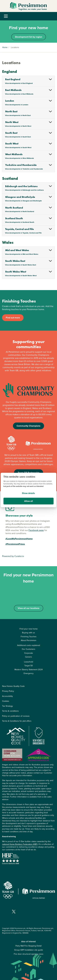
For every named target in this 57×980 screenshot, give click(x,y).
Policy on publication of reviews (16, 716)
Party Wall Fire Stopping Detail (29, 946)
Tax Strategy (7, 706)
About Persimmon (29, 640)
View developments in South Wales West (21, 276)
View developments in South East (18, 137)
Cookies (6, 701)
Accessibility (7, 696)
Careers (29, 657)
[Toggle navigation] (6, 16)
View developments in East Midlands (19, 94)
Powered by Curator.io (13, 556)
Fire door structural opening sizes (29, 954)
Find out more (13, 318)
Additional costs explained (29, 645)
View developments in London (17, 105)
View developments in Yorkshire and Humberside (24, 169)
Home (5, 47)
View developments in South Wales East (21, 265)
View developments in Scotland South (20, 222)
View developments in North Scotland (20, 211)
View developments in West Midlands (19, 158)
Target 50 (29, 666)
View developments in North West (18, 126)
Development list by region (29, 37)
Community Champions (29, 426)
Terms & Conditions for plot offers (17, 721)
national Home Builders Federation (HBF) (20, 844)
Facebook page (36, 530)
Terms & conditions (10, 711)
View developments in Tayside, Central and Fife (23, 233)
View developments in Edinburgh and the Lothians (24, 190)
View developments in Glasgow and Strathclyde (23, 201)
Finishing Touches (29, 637)
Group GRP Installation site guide (29, 950)
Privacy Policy (8, 691)
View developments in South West (18, 148)
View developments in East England (19, 83)
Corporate (29, 653)
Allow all (29, 501)
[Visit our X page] (14, 912)
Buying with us (29, 633)
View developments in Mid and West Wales (22, 254)
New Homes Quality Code (13, 686)
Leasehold (29, 662)
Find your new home (29, 629)
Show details (28, 493)
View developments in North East (18, 115)
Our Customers (29, 649)
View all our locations (29, 608)
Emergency (29, 673)
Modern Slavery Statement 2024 (29, 670)
